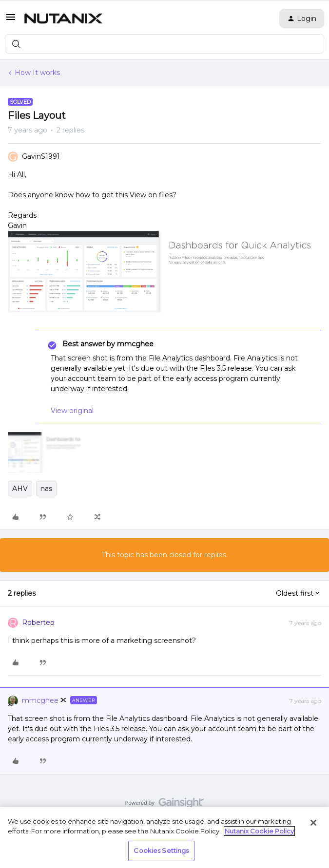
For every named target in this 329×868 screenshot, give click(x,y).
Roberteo (38, 623)
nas (46, 489)
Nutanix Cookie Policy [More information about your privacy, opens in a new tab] (259, 831)
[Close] (313, 823)
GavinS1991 (41, 156)
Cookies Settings (161, 850)
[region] (164, 838)
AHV (20, 489)
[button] (11, 20)
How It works (37, 73)
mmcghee (40, 700)
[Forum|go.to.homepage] (63, 19)
